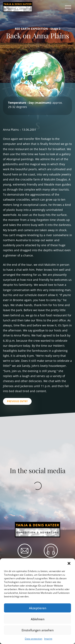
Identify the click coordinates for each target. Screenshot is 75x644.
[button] (69, 563)
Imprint (48, 639)
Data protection (33, 639)
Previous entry (17, 401)
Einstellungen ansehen (38, 630)
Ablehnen (38, 619)
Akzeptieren (38, 608)
